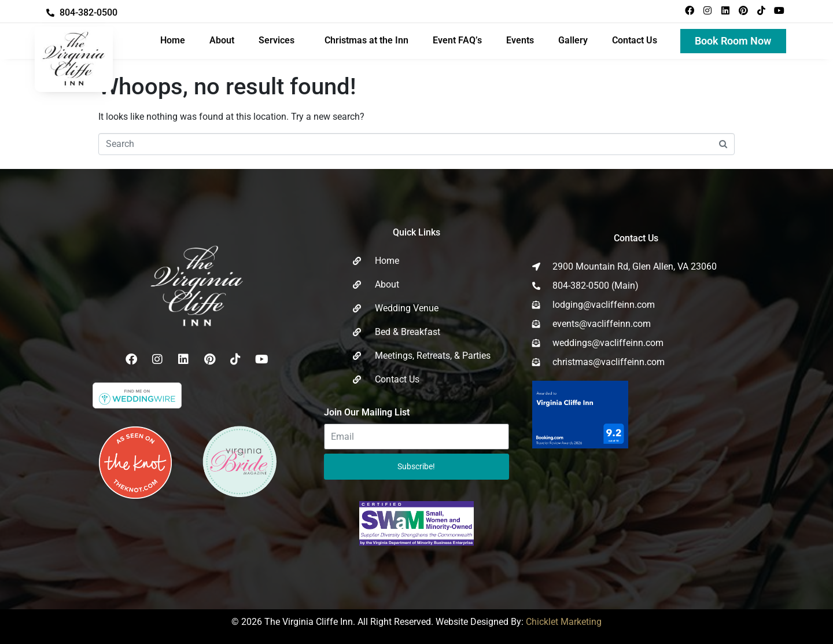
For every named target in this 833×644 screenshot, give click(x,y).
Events (520, 40)
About (222, 40)
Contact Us (635, 40)
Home (173, 40)
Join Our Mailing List (367, 412)
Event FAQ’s (457, 40)
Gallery (573, 40)
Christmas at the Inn (366, 40)
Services (277, 40)
